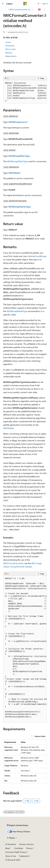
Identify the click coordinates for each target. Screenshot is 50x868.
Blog (7, 848)
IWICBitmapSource (18, 122)
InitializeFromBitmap (37, 256)
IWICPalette (14, 173)
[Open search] (39, 4)
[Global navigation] (3, 4)
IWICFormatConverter (13, 563)
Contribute (19, 848)
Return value (10, 49)
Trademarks (24, 856)
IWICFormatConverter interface (21, 9)
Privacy (29, 848)
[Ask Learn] (40, 10)
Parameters (10, 46)
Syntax (8, 42)
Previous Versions (26, 844)
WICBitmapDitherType (19, 156)
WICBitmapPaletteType (20, 207)
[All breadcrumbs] (6, 10)
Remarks (9, 53)
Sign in (45, 4)
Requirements (11, 56)
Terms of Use (11, 856)
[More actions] (44, 10)
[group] (25, 92)
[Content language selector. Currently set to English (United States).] (18, 825)
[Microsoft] (25, 4)
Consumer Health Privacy (16, 852)
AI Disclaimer (11, 844)
